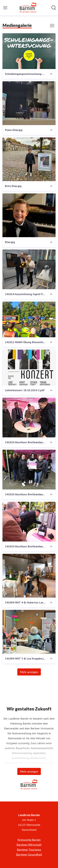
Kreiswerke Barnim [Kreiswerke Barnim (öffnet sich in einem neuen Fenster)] (29, 840)
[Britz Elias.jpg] (29, 159)
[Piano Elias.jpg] (29, 103)
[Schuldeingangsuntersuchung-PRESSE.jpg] (29, 51)
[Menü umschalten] (5, 8)
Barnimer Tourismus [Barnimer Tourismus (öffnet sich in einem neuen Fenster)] (29, 850)
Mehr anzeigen (29, 672)
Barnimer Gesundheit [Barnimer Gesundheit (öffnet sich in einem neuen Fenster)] (29, 854)
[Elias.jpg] (29, 215)
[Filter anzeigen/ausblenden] (52, 26)
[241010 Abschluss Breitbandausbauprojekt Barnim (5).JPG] (29, 470)
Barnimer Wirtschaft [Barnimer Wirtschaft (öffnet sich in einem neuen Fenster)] (29, 845)
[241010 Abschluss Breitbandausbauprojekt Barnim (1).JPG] (29, 418)
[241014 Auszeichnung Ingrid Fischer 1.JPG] (29, 269)
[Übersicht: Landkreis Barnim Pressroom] (28, 8)
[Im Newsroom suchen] (54, 8)
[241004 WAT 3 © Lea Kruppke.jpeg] (29, 632)
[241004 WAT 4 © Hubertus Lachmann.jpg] (29, 576)
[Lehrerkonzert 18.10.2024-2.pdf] (29, 367)
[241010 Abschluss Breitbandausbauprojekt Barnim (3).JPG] (29, 522)
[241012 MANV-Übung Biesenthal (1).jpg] (29, 319)
